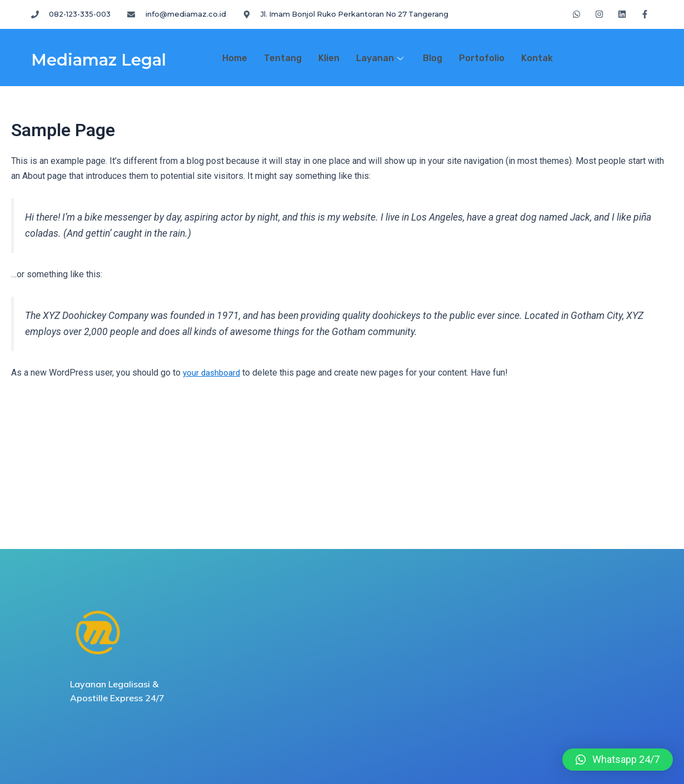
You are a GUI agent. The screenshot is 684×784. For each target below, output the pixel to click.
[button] (618, 760)
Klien (329, 58)
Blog (433, 58)
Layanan (381, 58)
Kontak (537, 58)
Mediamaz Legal (115, 58)
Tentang (283, 58)
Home (235, 58)
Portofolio (482, 58)
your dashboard (213, 373)
